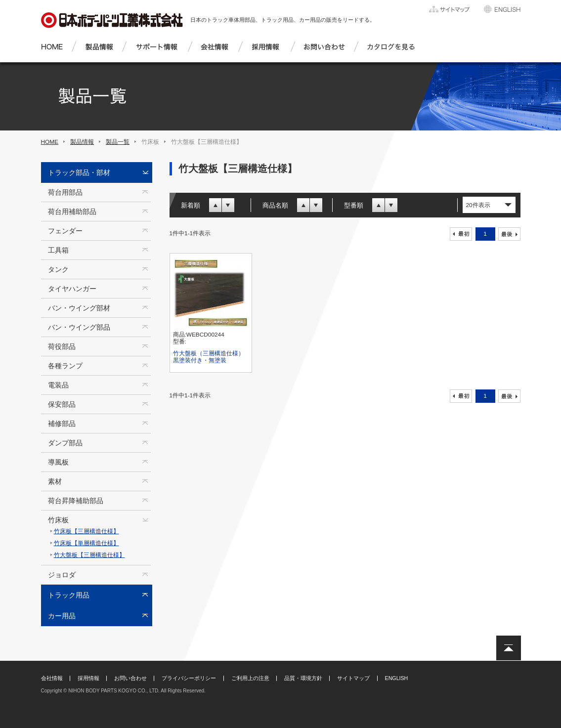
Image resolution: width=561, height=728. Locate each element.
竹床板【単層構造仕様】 (86, 543)
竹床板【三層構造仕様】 (86, 531)
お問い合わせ (130, 678)
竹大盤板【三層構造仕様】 (89, 555)
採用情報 (88, 678)
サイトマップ (353, 678)
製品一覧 (118, 142)
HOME (50, 142)
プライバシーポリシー (189, 678)
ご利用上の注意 (250, 678)
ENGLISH (397, 678)
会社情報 (52, 678)
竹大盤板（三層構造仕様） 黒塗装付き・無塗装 (212, 357)
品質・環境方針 (303, 678)
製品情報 (82, 142)
